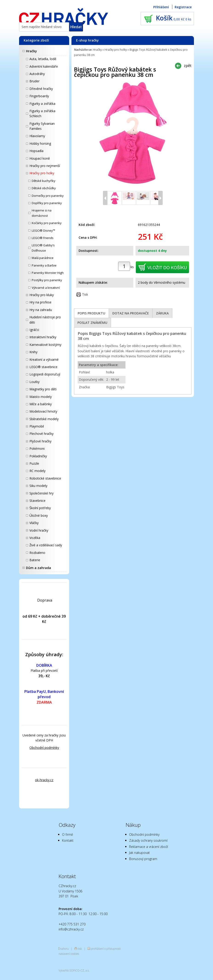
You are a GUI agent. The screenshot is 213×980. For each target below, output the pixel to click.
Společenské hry (41, 493)
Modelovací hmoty (43, 411)
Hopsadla (36, 151)
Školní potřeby (40, 508)
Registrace (183, 7)
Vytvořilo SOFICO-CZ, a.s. (74, 970)
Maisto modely (41, 397)
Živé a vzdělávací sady (46, 545)
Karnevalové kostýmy (45, 345)
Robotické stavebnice (45, 478)
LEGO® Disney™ (43, 230)
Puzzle (34, 463)
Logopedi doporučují (45, 374)
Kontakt (68, 840)
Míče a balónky (41, 404)
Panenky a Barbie (44, 265)
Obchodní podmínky (44, 748)
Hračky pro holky (42, 173)
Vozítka (35, 538)
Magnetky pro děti (43, 389)
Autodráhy (37, 74)
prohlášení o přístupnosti (106, 949)
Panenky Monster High (48, 273)
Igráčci (34, 330)
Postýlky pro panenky (47, 280)
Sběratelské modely (44, 419)
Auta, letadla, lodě (43, 59)
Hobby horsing (40, 143)
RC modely (37, 471)
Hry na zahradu (41, 310)
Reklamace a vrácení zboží (149, 847)
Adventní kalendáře (44, 66)
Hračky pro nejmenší (45, 166)
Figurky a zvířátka (42, 104)
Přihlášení (161, 7)
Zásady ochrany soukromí (148, 840)
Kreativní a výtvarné (44, 360)
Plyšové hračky (40, 441)
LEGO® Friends (43, 238)
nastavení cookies (69, 954)
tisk (80, 949)
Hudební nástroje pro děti (45, 320)
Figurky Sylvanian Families (42, 126)
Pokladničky (38, 456)
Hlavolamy (37, 136)
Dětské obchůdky (44, 188)
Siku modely (38, 486)
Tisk (85, 294)
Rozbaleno (37, 553)
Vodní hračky (39, 530)
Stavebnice (37, 501)
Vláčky (34, 523)
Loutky (34, 382)
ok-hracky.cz (44, 780)
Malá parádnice (43, 258)
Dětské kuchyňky (44, 181)
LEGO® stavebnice (43, 367)
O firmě (68, 834)
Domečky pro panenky (48, 196)
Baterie (35, 560)
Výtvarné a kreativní (46, 288)
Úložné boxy (39, 515)
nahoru (64, 949)
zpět (188, 65)
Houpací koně (40, 158)
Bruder (34, 81)
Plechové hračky (41, 434)
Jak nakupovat (139, 853)
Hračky (31, 51)
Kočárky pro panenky (47, 223)
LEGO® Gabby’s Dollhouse (43, 248)
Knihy (33, 352)
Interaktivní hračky (43, 337)
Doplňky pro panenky (47, 203)
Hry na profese (40, 302)
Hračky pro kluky (42, 295)
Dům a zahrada (38, 568)
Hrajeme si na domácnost (42, 213)
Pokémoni (37, 448)
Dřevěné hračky (41, 89)
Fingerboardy (39, 96)
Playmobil (37, 426)
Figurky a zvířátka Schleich (42, 113)
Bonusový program (143, 859)
